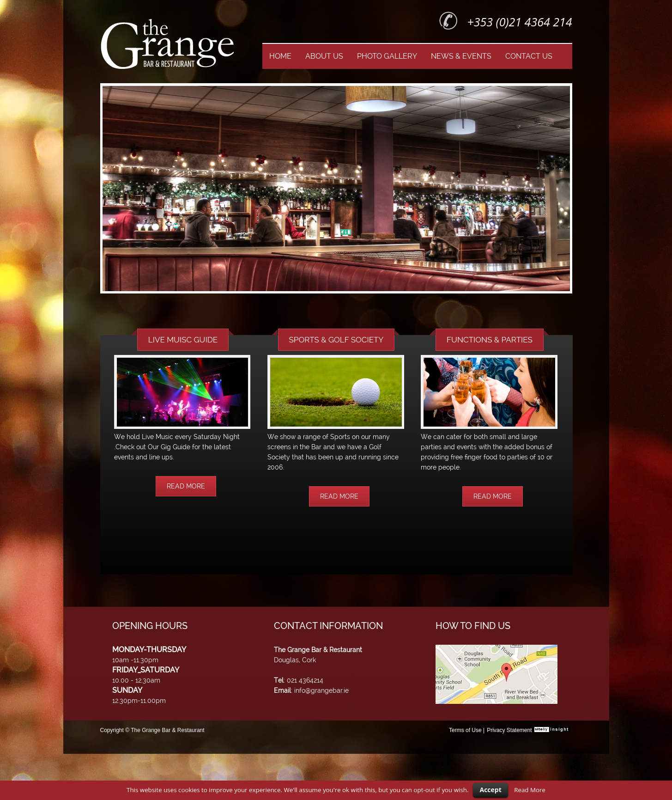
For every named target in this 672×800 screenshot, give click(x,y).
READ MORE (186, 486)
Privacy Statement (509, 730)
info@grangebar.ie (321, 690)
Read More (530, 790)
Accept (490, 790)
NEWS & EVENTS (461, 56)
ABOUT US (324, 56)
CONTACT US (529, 56)
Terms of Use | (467, 730)
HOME (280, 56)
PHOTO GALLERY (387, 56)
